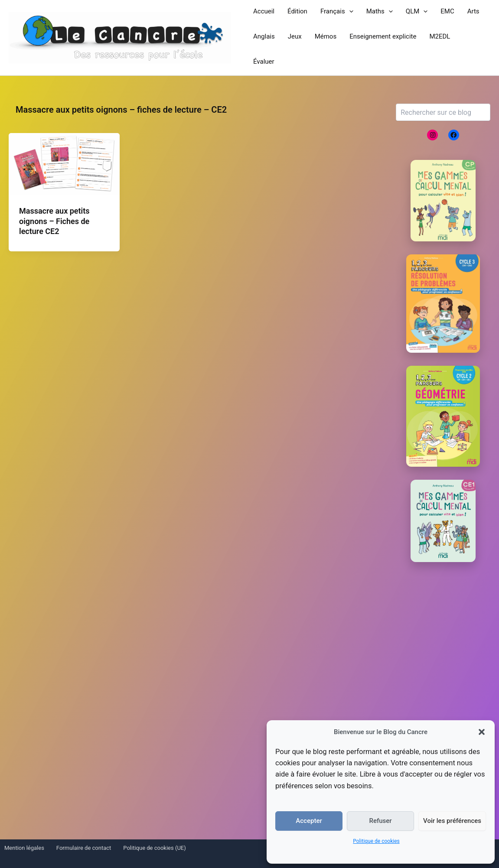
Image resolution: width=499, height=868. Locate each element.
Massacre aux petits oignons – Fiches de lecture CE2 (54, 221)
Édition (297, 11)
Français (337, 11)
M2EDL (440, 36)
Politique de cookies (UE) (154, 848)
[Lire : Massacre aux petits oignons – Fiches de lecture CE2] (64, 164)
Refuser (380, 821)
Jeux (295, 36)
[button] (482, 732)
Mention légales (24, 848)
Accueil (264, 11)
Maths (380, 11)
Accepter (309, 821)
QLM (417, 11)
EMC (447, 11)
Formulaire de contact (84, 848)
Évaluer (264, 62)
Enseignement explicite (383, 36)
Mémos (326, 36)
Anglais (264, 36)
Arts (473, 11)
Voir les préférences (452, 821)
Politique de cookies (376, 841)
